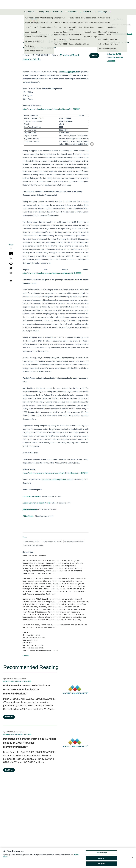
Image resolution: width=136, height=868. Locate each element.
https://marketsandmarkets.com (120, 34)
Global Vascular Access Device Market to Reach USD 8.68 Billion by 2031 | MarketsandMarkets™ (27, 690)
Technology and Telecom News (103, 12)
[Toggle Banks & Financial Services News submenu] (66, 12)
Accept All (101, 865)
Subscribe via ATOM (115, 57)
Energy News (44, 12)
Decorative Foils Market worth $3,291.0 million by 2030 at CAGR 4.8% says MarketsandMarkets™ (30, 743)
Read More (9, 717)
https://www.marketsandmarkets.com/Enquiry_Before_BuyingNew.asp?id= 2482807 (55, 473)
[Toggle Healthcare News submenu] (81, 12)
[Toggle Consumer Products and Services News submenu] (37, 12)
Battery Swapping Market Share (74, 541)
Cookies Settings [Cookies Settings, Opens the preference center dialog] (101, 854)
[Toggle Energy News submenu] (51, 12)
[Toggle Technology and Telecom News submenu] (111, 12)
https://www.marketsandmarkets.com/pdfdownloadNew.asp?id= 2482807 (51, 109)
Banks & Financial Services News (59, 12)
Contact (26, 656)
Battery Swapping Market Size (52, 541)
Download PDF (113, 51)
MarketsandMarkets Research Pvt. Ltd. (17, 681)
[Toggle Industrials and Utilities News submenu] (96, 12)
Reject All (101, 859)
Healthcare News (74, 12)
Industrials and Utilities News (88, 12)
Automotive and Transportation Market (57, 480)
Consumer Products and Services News (30, 12)
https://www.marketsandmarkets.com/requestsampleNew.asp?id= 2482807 (52, 273)
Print (109, 47)
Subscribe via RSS (114, 54)
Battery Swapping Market (31, 541)
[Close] (133, 859)
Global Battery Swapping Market (33, 545)
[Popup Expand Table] (92, 144)
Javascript (111, 61)
